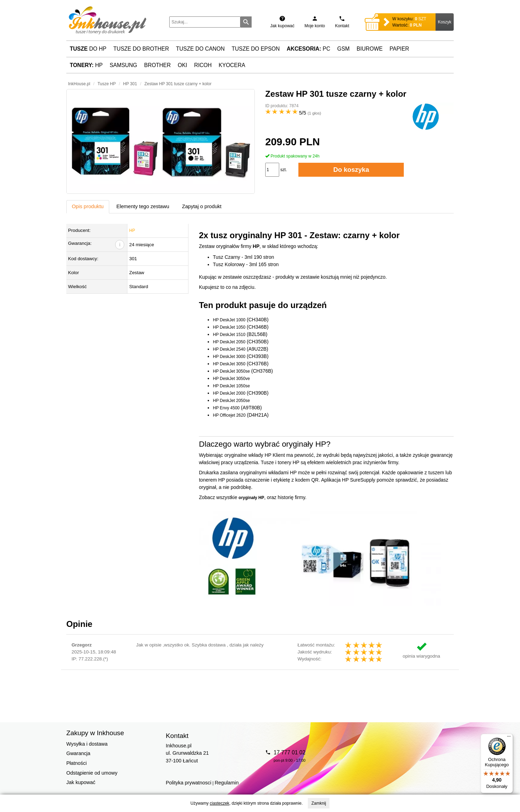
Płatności (76, 763)
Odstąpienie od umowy (92, 773)
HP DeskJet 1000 (229, 320)
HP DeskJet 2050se (231, 401)
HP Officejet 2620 (229, 415)
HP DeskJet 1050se (231, 386)
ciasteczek (220, 803)
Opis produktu (88, 206)
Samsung (123, 65)
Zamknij (319, 803)
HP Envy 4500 (226, 408)
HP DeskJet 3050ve (231, 379)
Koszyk (445, 22)
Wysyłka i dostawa (87, 744)
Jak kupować (81, 782)
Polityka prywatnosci (188, 783)
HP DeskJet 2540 (229, 349)
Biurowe (370, 49)
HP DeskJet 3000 (229, 357)
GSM (343, 49)
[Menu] (509, 738)
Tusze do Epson (256, 49)
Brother (157, 65)
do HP (88, 49)
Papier (399, 49)
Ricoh (203, 65)
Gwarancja (78, 753)
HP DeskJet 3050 (229, 364)
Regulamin (227, 783)
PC (309, 49)
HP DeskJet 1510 (229, 335)
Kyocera (232, 65)
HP (86, 65)
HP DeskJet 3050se (231, 371)
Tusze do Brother (141, 49)
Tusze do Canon (200, 49)
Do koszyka (351, 170)
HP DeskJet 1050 (229, 327)
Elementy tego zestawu (143, 206)
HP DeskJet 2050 (229, 342)
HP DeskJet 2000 (229, 393)
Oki (182, 65)
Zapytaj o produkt (202, 206)
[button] (161, 141)
